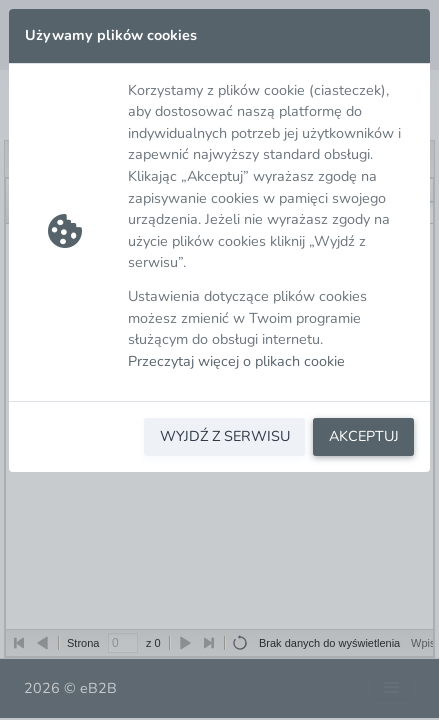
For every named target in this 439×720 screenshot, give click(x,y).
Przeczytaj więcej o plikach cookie (236, 361)
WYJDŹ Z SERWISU (225, 436)
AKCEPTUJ (364, 436)
